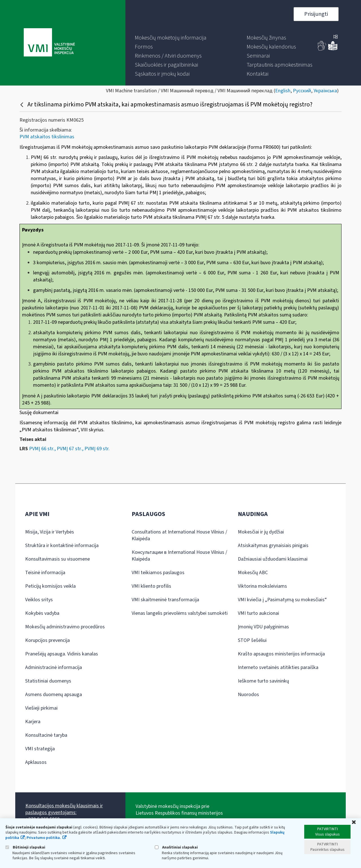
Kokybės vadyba (42, 613)
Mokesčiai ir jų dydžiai (261, 532)
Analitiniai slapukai (176, 847)
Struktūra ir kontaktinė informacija (62, 545)
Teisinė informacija (45, 573)
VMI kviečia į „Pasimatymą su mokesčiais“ (282, 600)
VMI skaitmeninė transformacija (165, 600)
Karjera (33, 722)
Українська (325, 91)
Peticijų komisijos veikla (50, 586)
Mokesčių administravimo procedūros (65, 627)
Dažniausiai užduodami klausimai (273, 559)
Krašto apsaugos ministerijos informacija (281, 654)
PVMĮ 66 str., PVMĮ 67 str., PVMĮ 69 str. (69, 449)
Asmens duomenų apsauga (54, 695)
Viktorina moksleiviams (262, 586)
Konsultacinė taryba (46, 735)
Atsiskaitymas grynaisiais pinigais (273, 545)
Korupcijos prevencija (47, 640)
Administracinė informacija (54, 667)
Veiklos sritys (39, 600)
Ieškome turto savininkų (263, 681)
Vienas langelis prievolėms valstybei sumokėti (180, 613)
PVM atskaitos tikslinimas (47, 137)
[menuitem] (171, 38)
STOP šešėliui (252, 640)
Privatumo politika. (44, 838)
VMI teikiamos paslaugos (158, 573)
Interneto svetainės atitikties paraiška (278, 667)
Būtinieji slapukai (25, 847)
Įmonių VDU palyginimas (263, 627)
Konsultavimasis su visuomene (57, 559)
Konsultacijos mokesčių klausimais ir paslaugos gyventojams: (64, 809)
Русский (302, 91)
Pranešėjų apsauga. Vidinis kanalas (62, 654)
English (283, 91)
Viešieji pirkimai (41, 708)
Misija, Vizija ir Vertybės (50, 532)
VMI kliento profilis (151, 586)
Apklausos (36, 762)
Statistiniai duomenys (48, 681)
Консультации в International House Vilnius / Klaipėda (179, 556)
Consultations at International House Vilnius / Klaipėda (179, 535)
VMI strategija (40, 749)
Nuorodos (248, 695)
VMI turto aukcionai (258, 613)
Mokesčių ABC (253, 573)
